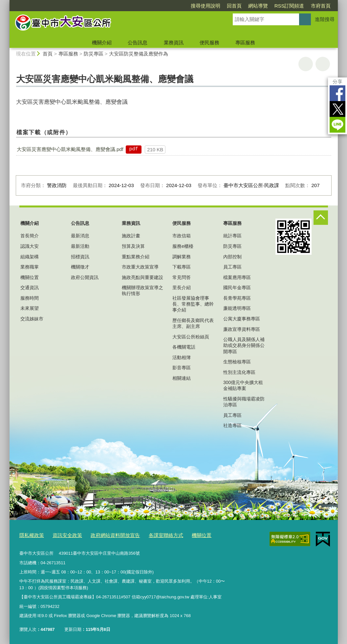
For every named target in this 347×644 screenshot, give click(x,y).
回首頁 (234, 6)
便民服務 (209, 43)
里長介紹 (182, 288)
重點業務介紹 (136, 257)
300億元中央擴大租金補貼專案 (243, 385)
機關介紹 (102, 43)
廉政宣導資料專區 (242, 329)
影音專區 (182, 368)
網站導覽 (258, 6)
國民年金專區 (237, 288)
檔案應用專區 (237, 277)
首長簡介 (30, 236)
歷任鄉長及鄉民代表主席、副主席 (193, 323)
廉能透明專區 (237, 308)
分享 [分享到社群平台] (337, 82)
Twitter (337, 109)
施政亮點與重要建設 (142, 277)
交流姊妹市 (32, 319)
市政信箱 (182, 236)
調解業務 (182, 257)
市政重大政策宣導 (140, 267)
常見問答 (182, 277)
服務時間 (30, 298)
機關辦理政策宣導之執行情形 (142, 290)
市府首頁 (321, 6)
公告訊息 (138, 43)
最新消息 (80, 236)
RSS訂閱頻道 (289, 6)
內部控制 (232, 257)
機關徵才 (80, 267)
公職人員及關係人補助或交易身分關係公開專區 (244, 345)
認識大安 (30, 246)
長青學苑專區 (237, 298)
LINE (337, 125)
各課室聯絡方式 (150, 535)
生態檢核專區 (237, 362)
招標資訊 (80, 257)
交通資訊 (30, 288)
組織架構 (30, 257)
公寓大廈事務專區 (242, 319)
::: (7, 3)
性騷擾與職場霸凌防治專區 (244, 402)
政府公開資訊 (85, 277)
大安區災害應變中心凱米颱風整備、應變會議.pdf (70, 149)
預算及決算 (133, 246)
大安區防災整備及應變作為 (139, 54)
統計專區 (232, 236)
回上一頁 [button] (323, 64)
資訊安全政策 (62, 535)
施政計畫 (131, 236)
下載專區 (182, 267)
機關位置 (30, 277)
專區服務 (245, 43)
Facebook (337, 93)
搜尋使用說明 (206, 6)
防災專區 (94, 54)
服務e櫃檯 (183, 246)
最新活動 (80, 246)
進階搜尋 (325, 19)
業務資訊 (174, 43)
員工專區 (232, 267)
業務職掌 (30, 267)
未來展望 (30, 308)
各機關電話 (184, 347)
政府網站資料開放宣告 (105, 535)
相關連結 (182, 378)
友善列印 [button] (306, 64)
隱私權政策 (30, 535)
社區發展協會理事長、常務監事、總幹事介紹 (193, 304)
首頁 (48, 54)
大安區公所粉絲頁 (191, 337)
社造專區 (232, 425)
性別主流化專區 (239, 372)
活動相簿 (182, 357)
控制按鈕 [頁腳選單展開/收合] (321, 218)
